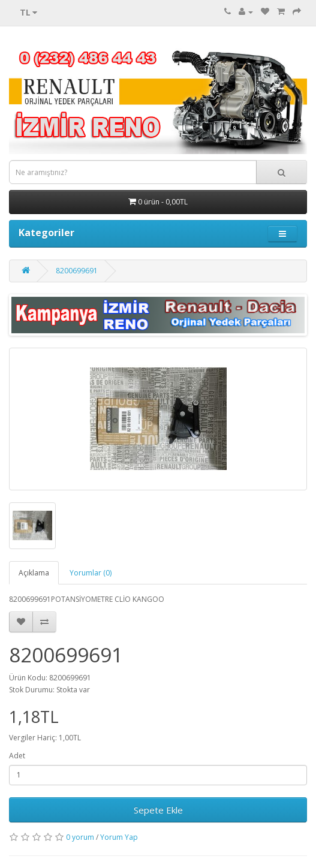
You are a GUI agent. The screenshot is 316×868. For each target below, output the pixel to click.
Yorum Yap (119, 837)
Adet (17, 756)
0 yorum (80, 837)
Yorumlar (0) (91, 573)
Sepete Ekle (158, 810)
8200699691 (77, 271)
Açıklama (34, 573)
